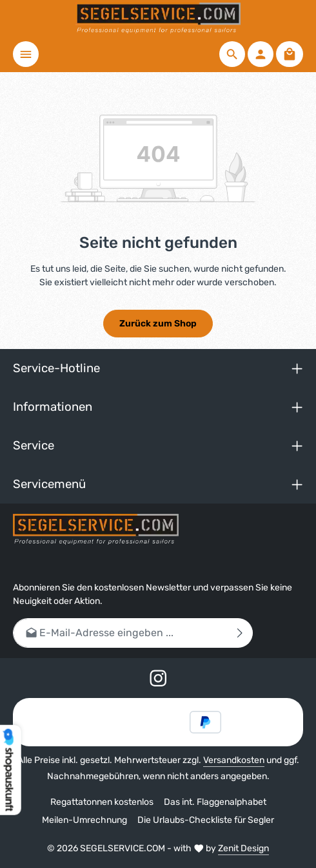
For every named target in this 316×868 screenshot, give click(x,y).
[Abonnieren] (240, 632)
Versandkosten (234, 760)
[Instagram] (158, 681)
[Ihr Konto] (261, 54)
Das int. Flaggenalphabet (215, 802)
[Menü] (26, 54)
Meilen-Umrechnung (84, 820)
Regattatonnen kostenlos (102, 802)
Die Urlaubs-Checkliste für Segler (206, 820)
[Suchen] (232, 54)
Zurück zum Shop (158, 324)
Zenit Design (243, 848)
